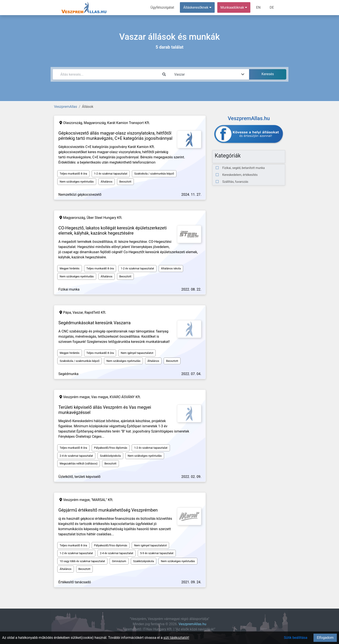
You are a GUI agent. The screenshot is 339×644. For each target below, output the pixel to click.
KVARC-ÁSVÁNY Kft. (125, 397)
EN (258, 7)
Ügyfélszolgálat (162, 7)
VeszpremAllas (66, 107)
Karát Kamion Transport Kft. (129, 123)
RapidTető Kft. (95, 312)
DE (272, 7)
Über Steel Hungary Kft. (105, 218)
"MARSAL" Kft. (102, 500)
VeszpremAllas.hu (192, 624)
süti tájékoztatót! (176, 638)
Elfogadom (325, 638)
